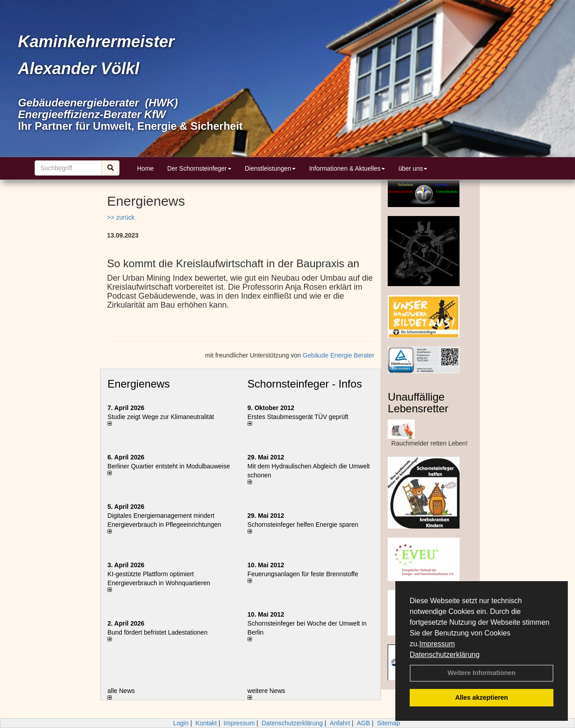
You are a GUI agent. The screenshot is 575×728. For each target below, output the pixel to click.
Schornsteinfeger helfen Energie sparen (303, 525)
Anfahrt (340, 723)
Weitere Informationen (482, 673)
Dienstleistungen (270, 168)
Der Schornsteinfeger (199, 168)
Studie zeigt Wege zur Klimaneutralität (161, 417)
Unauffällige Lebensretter (418, 403)
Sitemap (388, 723)
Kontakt (206, 723)
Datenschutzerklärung (445, 655)
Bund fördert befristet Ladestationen (157, 632)
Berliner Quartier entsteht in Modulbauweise (168, 466)
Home (145, 168)
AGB (363, 723)
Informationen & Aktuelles (347, 168)
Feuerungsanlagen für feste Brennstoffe (303, 574)
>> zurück (121, 217)
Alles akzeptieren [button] (482, 697)
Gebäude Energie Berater (339, 355)
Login (181, 723)
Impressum (437, 644)
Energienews (139, 384)
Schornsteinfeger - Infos (305, 384)
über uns (413, 168)
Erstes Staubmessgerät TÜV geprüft (298, 417)
